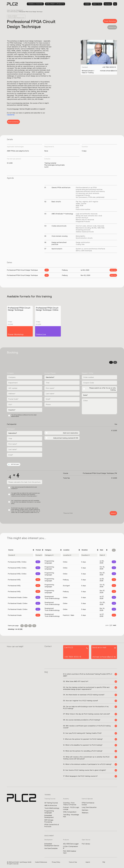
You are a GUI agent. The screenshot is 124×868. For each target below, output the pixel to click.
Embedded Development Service (52, 845)
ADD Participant (14, 464)
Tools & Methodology (52, 808)
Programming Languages (49, 812)
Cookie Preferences (41, 862)
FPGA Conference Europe (88, 804)
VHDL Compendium (70, 812)
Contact (108, 4)
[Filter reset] (114, 550)
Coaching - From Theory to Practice (70, 804)
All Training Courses (51, 803)
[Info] (112, 562)
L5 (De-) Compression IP (71, 848)
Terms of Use (73, 862)
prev (107, 625)
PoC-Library (86, 844)
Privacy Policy (56, 862)
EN (115, 362)
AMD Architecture (51, 805)
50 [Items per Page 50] (30, 626)
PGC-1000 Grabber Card (70, 852)
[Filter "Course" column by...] (20, 555)
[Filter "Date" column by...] (103, 555)
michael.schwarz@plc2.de (109, 71)
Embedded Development (49, 816)
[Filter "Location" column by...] (71, 555)
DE (111, 362)
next (115, 625)
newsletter (11, 115)
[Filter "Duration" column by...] (89, 555)
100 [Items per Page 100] (34, 626)
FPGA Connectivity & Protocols (52, 826)
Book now (113, 270)
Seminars (85, 810)
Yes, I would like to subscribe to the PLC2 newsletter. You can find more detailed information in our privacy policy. (26, 502)
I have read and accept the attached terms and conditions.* (24, 488)
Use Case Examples (51, 849)
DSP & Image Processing (49, 821)
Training (14, 10)
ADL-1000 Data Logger (71, 844)
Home (9, 10)
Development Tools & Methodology (16, 17)
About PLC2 (97, 4)
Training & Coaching (35, 4)
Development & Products (55, 4)
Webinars (85, 813)
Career (87, 4)
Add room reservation (71, 433)
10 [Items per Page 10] (22, 626)
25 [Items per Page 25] (26, 626)
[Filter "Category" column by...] (53, 555)
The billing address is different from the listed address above (24, 416)
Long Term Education (89, 807)
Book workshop (14, 122)
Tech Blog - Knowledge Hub (71, 816)
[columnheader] (21, 550)
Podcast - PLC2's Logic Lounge (71, 808)
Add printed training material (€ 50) (66, 438)
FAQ (104, 862)
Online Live (112, 27)
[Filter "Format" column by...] (39, 555)
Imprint (88, 862)
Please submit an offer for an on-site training (103, 389)
